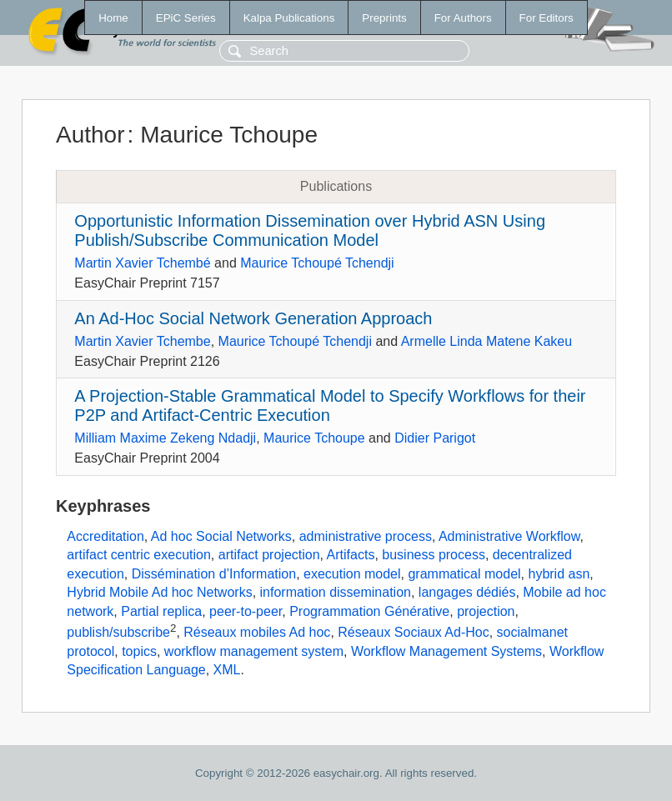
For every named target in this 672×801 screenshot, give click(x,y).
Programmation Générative (369, 611)
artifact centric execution (139, 555)
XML (227, 670)
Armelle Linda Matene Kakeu (486, 341)
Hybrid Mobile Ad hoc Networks (159, 592)
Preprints (384, 18)
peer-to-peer (246, 611)
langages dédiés (467, 592)
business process (434, 555)
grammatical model (464, 574)
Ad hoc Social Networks (221, 536)
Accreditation (105, 536)
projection (486, 611)
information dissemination (336, 592)
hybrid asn (559, 574)
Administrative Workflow (509, 536)
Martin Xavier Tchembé (142, 263)
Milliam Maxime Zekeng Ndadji (165, 438)
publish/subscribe (118, 632)
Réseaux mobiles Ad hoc (257, 632)
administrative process (366, 536)
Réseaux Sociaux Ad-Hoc (413, 632)
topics (139, 651)
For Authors (463, 18)
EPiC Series (186, 18)
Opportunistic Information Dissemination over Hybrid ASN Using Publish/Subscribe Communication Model (310, 230)
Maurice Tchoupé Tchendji (317, 263)
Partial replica (161, 611)
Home (113, 18)
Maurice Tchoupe (314, 438)
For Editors (547, 18)
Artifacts (351, 555)
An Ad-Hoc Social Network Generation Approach (253, 318)
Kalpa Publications (289, 18)
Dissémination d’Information (214, 574)
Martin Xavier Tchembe (142, 341)
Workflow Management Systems (446, 651)
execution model (352, 574)
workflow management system (254, 651)
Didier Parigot (435, 438)
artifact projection (269, 555)
